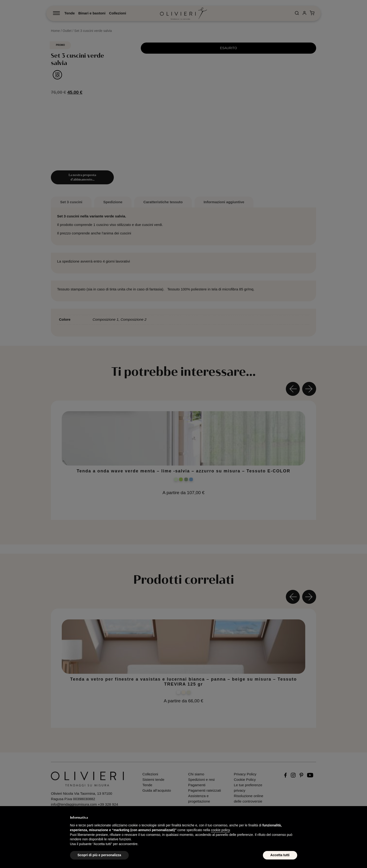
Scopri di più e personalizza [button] (99, 855)
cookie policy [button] (220, 830)
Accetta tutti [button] (280, 855)
